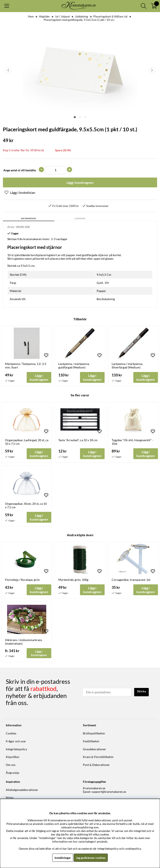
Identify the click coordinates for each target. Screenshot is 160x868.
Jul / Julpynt (62, 16)
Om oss (11, 765)
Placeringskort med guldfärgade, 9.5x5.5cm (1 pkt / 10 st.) (79, 20)
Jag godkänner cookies (91, 858)
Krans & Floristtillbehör (98, 757)
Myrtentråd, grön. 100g (73, 580)
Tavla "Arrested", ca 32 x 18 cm (78, 440)
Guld (100, 283)
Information (29, 218)
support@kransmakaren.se (109, 792)
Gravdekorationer (94, 749)
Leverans (80, 218)
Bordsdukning (106, 299)
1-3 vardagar (59, 239)
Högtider (44, 16)
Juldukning (82, 16)
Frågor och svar (16, 741)
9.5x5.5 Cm (104, 275)
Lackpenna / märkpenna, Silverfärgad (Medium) (127, 366)
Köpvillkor (13, 757)
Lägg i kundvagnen (39, 653)
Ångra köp (12, 773)
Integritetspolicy (16, 749)
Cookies (11, 733)
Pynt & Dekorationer (96, 765)
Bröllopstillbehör (94, 733)
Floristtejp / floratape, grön (22, 580)
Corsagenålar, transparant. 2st (131, 580)
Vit (107, 283)
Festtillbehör (91, 741)
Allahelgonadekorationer (22, 790)
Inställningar (63, 858)
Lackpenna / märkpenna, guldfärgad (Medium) (74, 366)
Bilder (10, 798)
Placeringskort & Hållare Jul (110, 16)
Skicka (141, 691)
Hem (31, 16)
